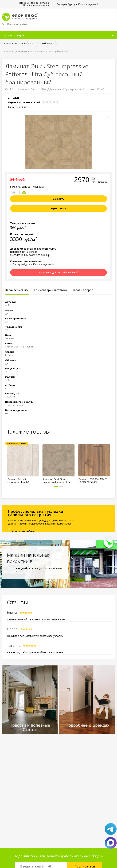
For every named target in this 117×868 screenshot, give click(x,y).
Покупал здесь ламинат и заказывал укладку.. (36, 636)
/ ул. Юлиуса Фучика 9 (39, 570)
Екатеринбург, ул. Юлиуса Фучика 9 (78, 4)
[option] (23, 463)
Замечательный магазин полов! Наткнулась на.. (37, 619)
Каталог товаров (14, 35)
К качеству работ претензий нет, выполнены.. (36, 652)
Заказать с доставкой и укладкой (59, 272)
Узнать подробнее (23, 531)
